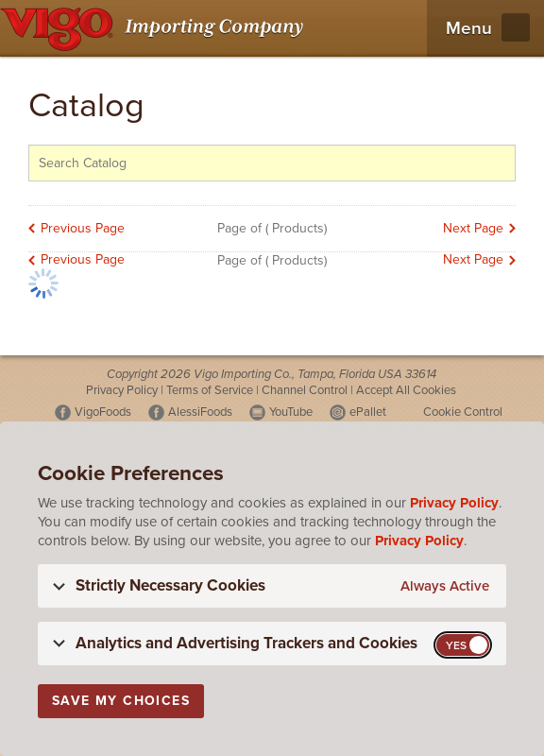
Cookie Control (463, 412)
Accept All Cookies (406, 390)
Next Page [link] (473, 228)
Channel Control (305, 390)
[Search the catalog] (272, 163)
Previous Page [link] (83, 228)
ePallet (368, 412)
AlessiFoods (200, 412)
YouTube (291, 412)
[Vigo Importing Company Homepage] (155, 28)
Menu (469, 28)
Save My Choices (121, 701)
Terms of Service (210, 390)
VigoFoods (103, 412)
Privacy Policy (122, 390)
